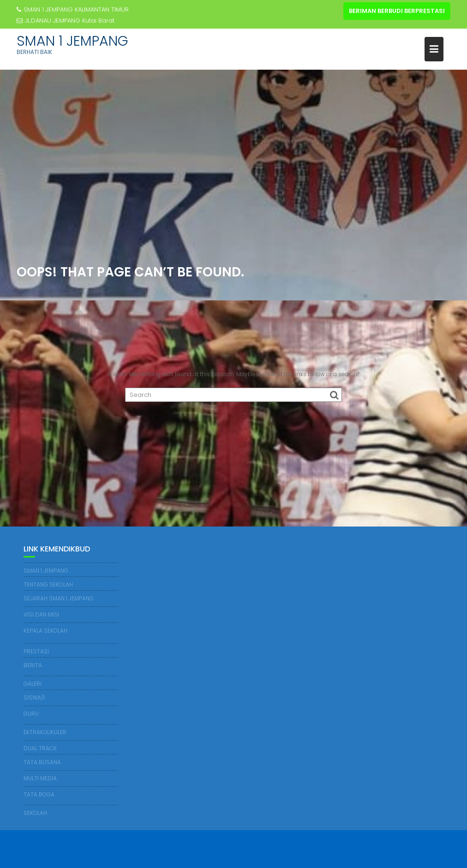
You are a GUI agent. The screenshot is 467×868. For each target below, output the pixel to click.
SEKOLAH (35, 813)
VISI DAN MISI (41, 614)
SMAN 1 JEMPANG (72, 41)
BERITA (33, 665)
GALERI (33, 684)
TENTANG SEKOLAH (48, 584)
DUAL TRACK (40, 748)
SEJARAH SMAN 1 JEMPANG (59, 598)
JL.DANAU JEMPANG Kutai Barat (66, 21)
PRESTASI (36, 651)
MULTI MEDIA (40, 778)
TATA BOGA (39, 794)
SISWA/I (34, 697)
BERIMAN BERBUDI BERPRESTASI (397, 11)
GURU (31, 714)
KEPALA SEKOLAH (45, 631)
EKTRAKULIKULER (45, 732)
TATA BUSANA (42, 762)
